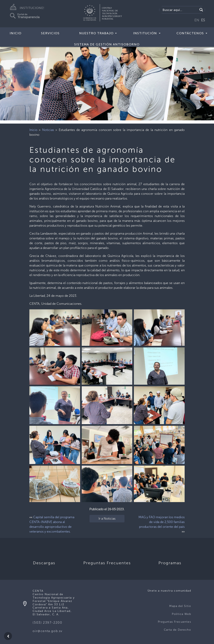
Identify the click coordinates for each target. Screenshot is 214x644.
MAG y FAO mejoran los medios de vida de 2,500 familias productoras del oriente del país (162, 522)
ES (203, 20)
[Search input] (180, 10)
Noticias (48, 130)
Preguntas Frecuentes (174, 622)
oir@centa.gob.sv (48, 631)
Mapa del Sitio (180, 606)
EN (197, 20)
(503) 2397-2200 (47, 623)
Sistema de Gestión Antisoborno (107, 44)
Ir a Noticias (107, 519)
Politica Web (181, 614)
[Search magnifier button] (201, 10)
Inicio (15, 33)
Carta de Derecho (177, 630)
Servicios (50, 33)
